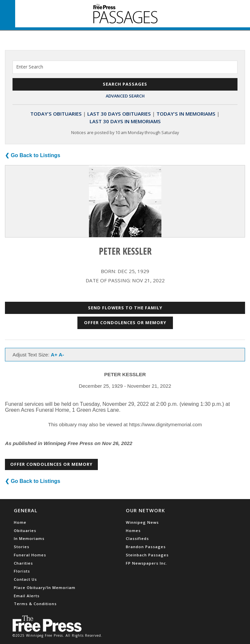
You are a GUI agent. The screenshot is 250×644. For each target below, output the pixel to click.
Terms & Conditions (35, 604)
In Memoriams (29, 538)
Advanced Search (125, 96)
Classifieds (137, 538)
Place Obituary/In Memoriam (45, 588)
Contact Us (25, 579)
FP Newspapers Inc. (147, 563)
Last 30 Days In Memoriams (125, 121)
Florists (22, 571)
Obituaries (25, 531)
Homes (133, 531)
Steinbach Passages (147, 555)
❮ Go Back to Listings (33, 155)
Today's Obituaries (56, 114)
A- (61, 355)
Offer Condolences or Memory (125, 322)
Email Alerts (27, 596)
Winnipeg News (142, 522)
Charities (23, 563)
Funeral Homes (30, 555)
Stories (22, 547)
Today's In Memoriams (186, 114)
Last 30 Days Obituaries (119, 114)
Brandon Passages (146, 547)
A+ (54, 355)
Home (20, 522)
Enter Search (30, 67)
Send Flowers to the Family (125, 308)
